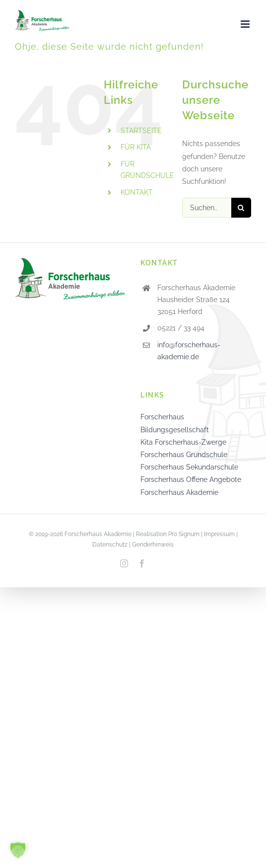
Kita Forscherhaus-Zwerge (183, 442)
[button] (18, 850)
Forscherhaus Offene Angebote (191, 479)
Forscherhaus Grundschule (184, 455)
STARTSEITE (141, 131)
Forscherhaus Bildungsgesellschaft (175, 423)
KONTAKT (137, 192)
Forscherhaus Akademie (179, 492)
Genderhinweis (153, 545)
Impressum (219, 534)
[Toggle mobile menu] (246, 24)
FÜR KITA (136, 147)
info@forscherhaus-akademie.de (189, 351)
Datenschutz (110, 545)
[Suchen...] (207, 208)
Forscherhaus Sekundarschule (189, 467)
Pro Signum (184, 534)
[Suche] (241, 208)
